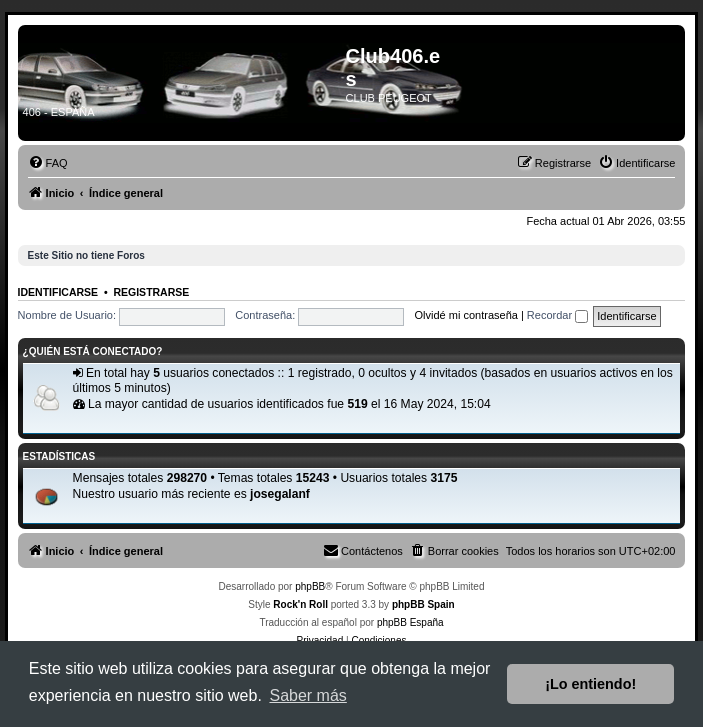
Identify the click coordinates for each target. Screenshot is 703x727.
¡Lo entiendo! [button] (590, 684)
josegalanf (280, 494)
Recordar (557, 315)
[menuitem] (48, 163)
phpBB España (410, 622)
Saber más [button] (307, 695)
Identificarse (58, 292)
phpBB (310, 586)
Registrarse (151, 292)
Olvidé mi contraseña (466, 315)
